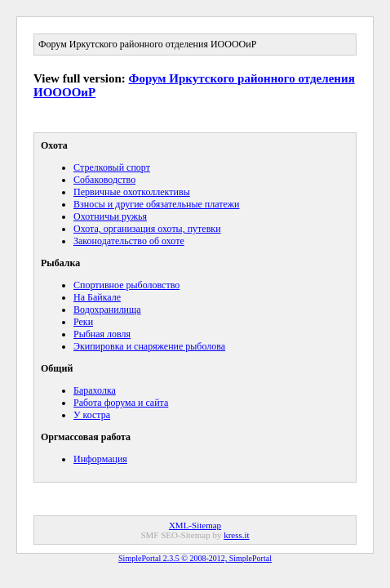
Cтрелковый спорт (112, 167)
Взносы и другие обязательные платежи (157, 204)
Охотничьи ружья (110, 216)
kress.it (236, 535)
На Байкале (97, 297)
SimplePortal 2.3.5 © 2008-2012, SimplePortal (195, 558)
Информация (100, 459)
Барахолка (95, 390)
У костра (92, 415)
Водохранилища (107, 310)
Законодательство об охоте (129, 241)
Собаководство (104, 180)
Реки (83, 322)
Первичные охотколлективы (132, 192)
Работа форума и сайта (121, 403)
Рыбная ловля (102, 334)
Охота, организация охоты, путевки (147, 229)
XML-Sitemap (195, 525)
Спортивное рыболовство (126, 285)
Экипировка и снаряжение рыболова (149, 346)
